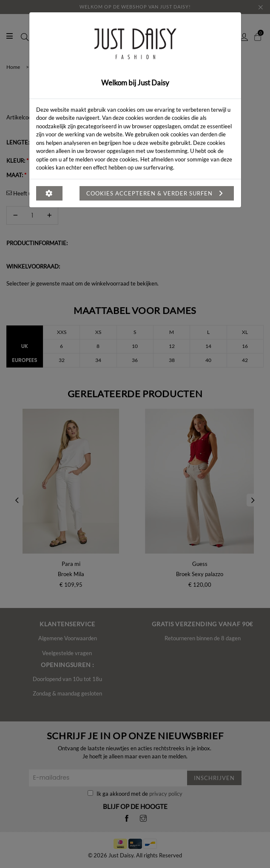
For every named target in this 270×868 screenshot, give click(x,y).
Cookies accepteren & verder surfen (157, 193)
